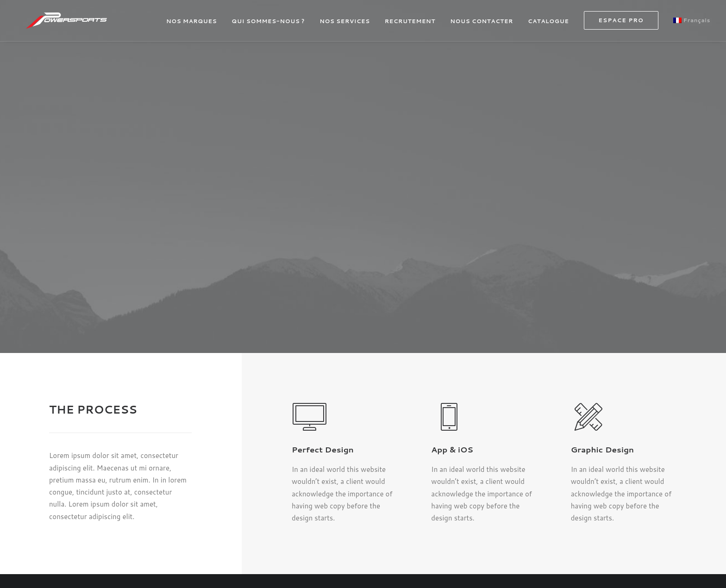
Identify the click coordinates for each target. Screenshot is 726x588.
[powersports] (74, 24)
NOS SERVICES (345, 25)
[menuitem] (195, 25)
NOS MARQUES (191, 25)
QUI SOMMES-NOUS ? (268, 25)
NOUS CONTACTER (482, 25)
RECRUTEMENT (410, 25)
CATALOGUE (548, 25)
